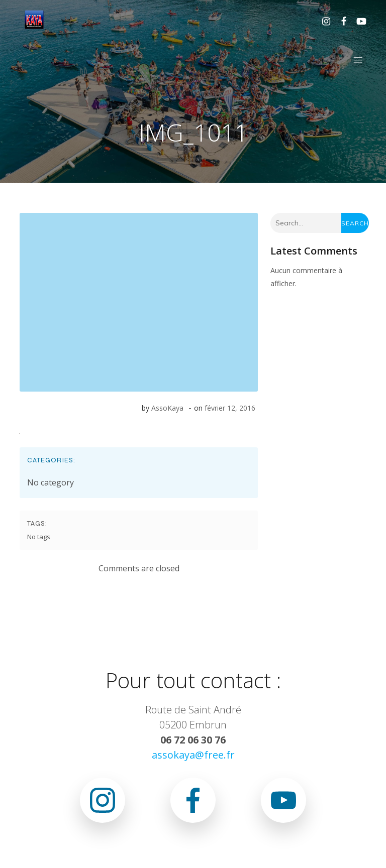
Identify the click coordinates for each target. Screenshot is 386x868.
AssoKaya (167, 408)
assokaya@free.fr (193, 755)
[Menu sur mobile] (358, 60)
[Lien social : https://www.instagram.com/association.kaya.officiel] (322, 21)
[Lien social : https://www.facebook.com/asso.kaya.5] (340, 21)
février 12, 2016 (230, 408)
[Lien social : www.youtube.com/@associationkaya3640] (358, 21)
